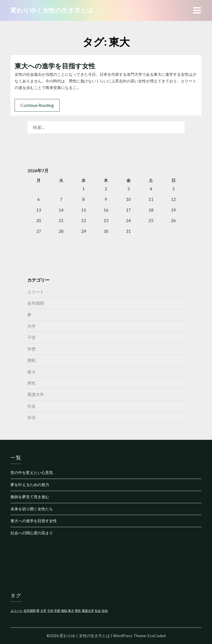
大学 (31, 326)
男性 (31, 383)
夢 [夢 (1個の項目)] (38, 611)
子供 (31, 337)
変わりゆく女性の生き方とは (52, 10)
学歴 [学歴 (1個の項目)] (57, 611)
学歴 (31, 349)
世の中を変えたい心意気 (32, 472)
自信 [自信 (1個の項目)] (105, 611)
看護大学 (36, 394)
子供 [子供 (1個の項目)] (50, 611)
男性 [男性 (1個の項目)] (78, 611)
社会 (31, 406)
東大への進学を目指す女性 (55, 66)
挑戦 (31, 360)
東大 (31, 372)
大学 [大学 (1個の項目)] (43, 611)
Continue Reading (37, 105)
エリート (36, 292)
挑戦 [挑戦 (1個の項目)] (64, 611)
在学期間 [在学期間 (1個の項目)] (30, 611)
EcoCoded (157, 636)
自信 (31, 417)
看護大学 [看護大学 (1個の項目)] (88, 611)
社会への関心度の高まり (32, 533)
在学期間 (36, 303)
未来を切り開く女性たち (32, 509)
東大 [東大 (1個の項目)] (71, 611)
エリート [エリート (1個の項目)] (17, 611)
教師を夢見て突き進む (30, 497)
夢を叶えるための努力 (30, 485)
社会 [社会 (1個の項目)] (98, 611)
